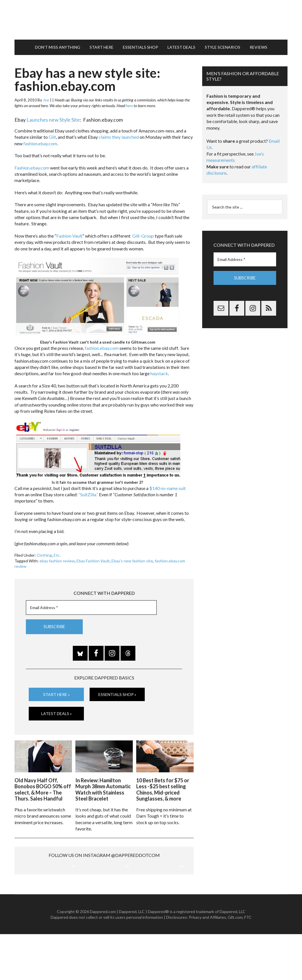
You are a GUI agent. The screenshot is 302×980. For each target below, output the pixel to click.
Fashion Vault (69, 233)
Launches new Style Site (53, 117)
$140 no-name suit (167, 485)
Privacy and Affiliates (207, 963)
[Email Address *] (91, 605)
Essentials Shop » (117, 692)
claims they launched (119, 134)
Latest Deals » (56, 711)
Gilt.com (235, 963)
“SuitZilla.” (88, 492)
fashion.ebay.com (40, 141)
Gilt (52, 134)
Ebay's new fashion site (132, 558)
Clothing (44, 553)
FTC (248, 963)
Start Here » (56, 692)
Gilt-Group (143, 233)
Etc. (57, 553)
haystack (159, 371)
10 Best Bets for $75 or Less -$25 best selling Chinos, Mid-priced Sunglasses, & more (163, 786)
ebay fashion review (57, 558)
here (129, 103)
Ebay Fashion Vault (93, 558)
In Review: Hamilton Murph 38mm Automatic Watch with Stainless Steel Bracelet (103, 786)
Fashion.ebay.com (32, 165)
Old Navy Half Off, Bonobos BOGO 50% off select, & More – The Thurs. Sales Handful (43, 786)
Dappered (151, 19)
